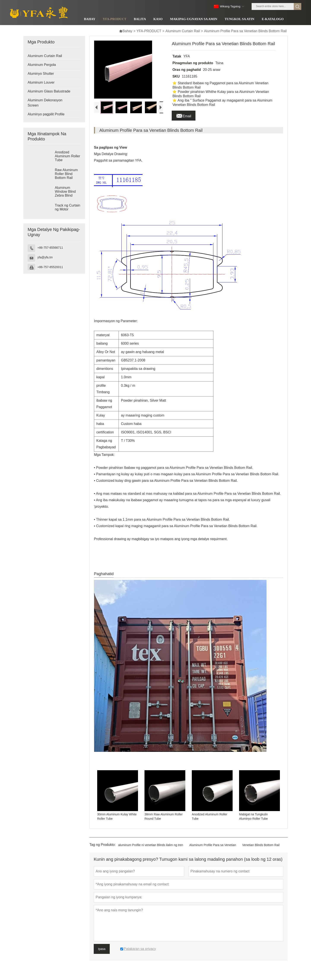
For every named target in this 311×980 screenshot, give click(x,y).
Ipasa (102, 955)
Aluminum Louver (41, 82)
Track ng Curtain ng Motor (68, 207)
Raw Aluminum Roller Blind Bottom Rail (66, 174)
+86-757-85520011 (50, 267)
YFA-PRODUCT (149, 31)
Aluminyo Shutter (41, 74)
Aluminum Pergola (42, 65)
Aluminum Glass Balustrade (49, 91)
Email (184, 115)
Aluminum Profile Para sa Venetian (213, 851)
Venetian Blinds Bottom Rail (261, 851)
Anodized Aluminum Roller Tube (67, 156)
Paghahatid (104, 580)
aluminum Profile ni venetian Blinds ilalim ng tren (151, 851)
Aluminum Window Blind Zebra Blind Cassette (65, 193)
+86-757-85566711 (50, 248)
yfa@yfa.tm (45, 257)
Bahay (126, 31)
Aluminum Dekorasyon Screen (45, 103)
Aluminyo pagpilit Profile (46, 114)
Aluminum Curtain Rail (183, 31)
